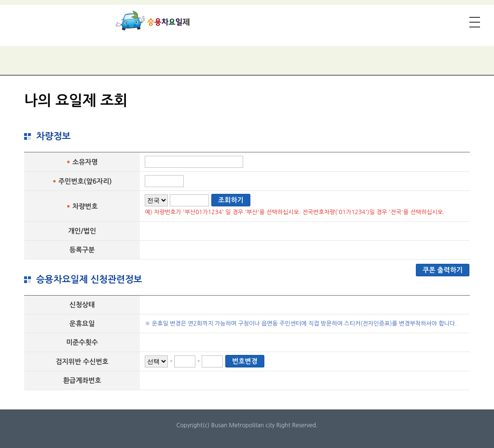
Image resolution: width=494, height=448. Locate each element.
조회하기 (231, 200)
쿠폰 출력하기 (443, 270)
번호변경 (245, 361)
